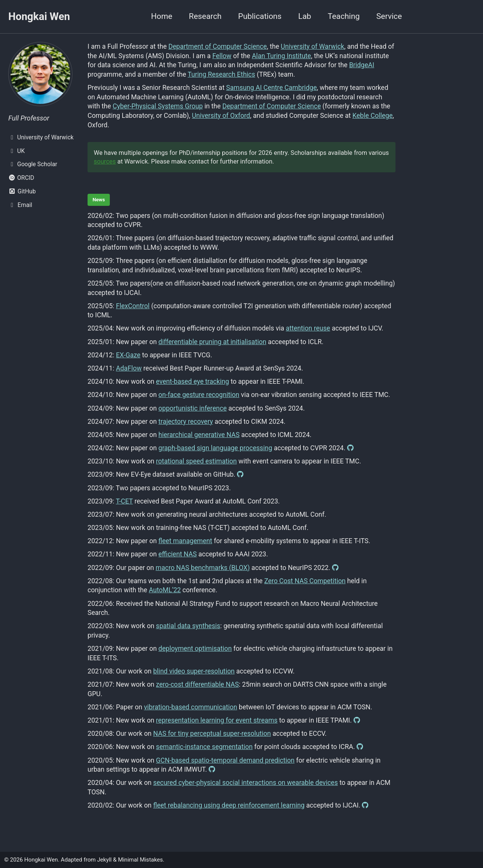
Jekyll (104, 860)
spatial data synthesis (188, 626)
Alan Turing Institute (281, 56)
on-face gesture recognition (199, 395)
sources (105, 161)
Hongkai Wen (39, 16)
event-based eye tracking (192, 381)
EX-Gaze (128, 355)
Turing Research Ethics (221, 74)
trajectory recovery (186, 422)
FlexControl (133, 306)
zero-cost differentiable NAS (197, 684)
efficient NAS (178, 554)
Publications (260, 16)
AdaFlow (129, 368)
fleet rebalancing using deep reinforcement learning (229, 805)
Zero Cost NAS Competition (305, 581)
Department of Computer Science (218, 46)
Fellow (222, 56)
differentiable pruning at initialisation (212, 342)
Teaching (344, 16)
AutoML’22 (165, 590)
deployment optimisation (195, 649)
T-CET (124, 501)
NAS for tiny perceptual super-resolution (212, 734)
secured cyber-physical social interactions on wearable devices (245, 783)
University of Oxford (221, 116)
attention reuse (308, 328)
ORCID (21, 178)
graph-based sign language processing (215, 448)
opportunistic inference (193, 408)
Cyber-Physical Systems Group (158, 106)
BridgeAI (362, 65)
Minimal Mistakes (141, 860)
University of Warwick (41, 137)
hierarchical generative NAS (199, 435)
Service (389, 16)
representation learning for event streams (217, 720)
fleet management (185, 541)
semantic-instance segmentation (204, 747)
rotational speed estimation (196, 461)
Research (205, 16)
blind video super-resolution (194, 671)
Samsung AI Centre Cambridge (271, 88)
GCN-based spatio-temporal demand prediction (225, 760)
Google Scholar (33, 164)
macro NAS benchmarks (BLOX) (203, 568)
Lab (305, 16)
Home (162, 16)
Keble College (373, 116)
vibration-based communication (190, 707)
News (99, 200)
